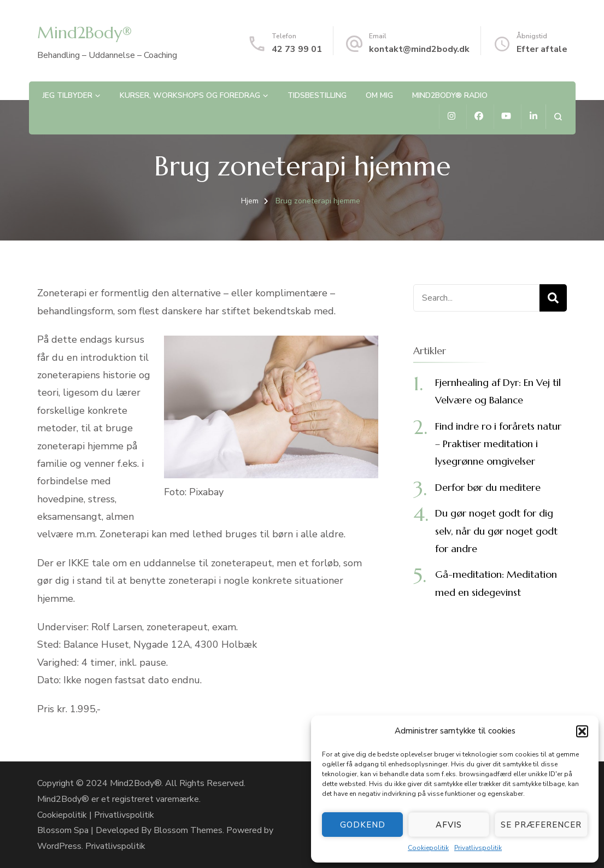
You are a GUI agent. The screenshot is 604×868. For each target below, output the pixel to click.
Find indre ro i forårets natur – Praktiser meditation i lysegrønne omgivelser (498, 444)
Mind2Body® (85, 33)
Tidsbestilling (317, 95)
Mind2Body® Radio (450, 95)
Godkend (363, 825)
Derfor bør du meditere (488, 487)
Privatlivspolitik (478, 848)
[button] (582, 731)
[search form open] (558, 117)
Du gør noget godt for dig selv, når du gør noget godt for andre (496, 531)
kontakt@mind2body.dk (419, 49)
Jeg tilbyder (68, 95)
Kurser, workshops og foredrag (190, 95)
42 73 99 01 (297, 49)
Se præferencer (541, 825)
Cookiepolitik (428, 848)
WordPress (59, 846)
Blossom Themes (188, 830)
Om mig (379, 95)
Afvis (449, 825)
